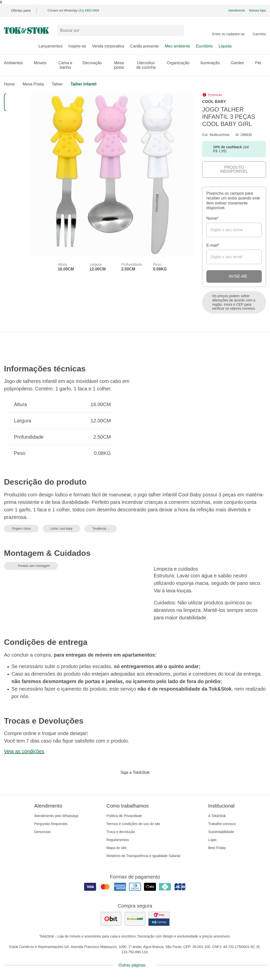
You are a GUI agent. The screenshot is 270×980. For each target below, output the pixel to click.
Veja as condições (24, 751)
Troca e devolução (121, 832)
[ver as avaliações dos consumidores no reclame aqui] (135, 919)
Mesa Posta (33, 84)
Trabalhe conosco (222, 824)
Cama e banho (67, 65)
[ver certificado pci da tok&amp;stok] (159, 919)
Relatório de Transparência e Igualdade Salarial (143, 856)
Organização (181, 63)
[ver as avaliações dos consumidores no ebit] (111, 919)
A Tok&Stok (217, 816)
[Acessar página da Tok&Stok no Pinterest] (142, 783)
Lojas (212, 840)
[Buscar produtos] (121, 30)
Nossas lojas (258, 10)
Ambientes (16, 63)
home (9, 84)
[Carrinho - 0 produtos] (259, 30)
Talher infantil (84, 84)
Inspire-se (77, 46)
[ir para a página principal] (26, 30)
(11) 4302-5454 (89, 10)
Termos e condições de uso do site (133, 824)
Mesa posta (121, 65)
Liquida (225, 46)
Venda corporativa (108, 46)
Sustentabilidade (221, 832)
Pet (261, 63)
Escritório (204, 46)
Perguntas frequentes (51, 824)
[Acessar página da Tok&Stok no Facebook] (114, 783)
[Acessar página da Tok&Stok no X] (156, 783)
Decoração (95, 63)
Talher (57, 84)
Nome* (212, 218)
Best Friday (217, 848)
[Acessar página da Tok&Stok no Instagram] (128, 783)
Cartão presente (144, 46)
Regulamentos (118, 840)
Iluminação (212, 63)
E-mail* (213, 245)
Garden (240, 63)
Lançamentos (50, 46)
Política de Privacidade (124, 816)
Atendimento (237, 10)
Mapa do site (116, 848)
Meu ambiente (177, 46)
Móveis (43, 63)
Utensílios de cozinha (148, 65)
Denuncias (42, 832)
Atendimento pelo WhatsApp (56, 816)
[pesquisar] (178, 30)
